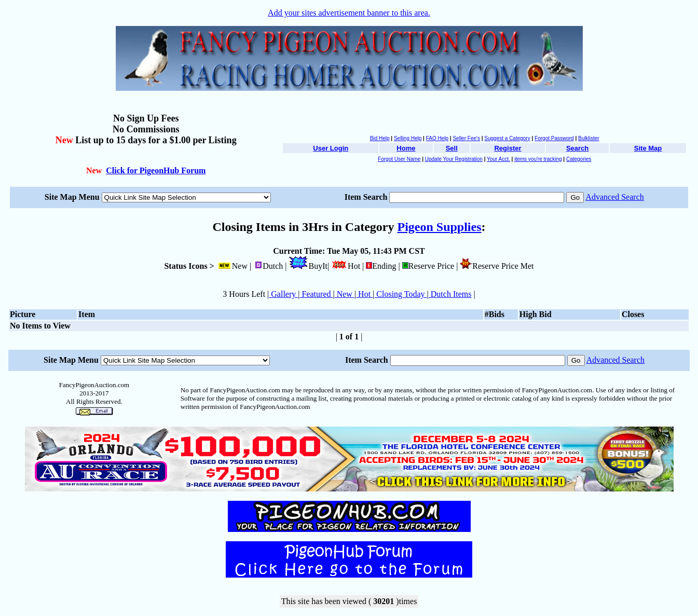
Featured (317, 294)
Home (406, 148)
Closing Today (400, 294)
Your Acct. (498, 159)
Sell (452, 148)
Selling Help (408, 138)
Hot (364, 294)
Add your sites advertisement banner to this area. (349, 13)
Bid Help (380, 138)
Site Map (648, 148)
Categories (579, 159)
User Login (331, 148)
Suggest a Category (507, 138)
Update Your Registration (454, 159)
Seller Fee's (466, 138)
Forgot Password (554, 138)
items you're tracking (538, 159)
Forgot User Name (399, 159)
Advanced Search (614, 197)
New (345, 294)
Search (577, 148)
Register (508, 148)
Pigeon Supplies (439, 227)
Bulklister (589, 138)
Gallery (283, 294)
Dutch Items (450, 294)
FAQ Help (437, 138)
